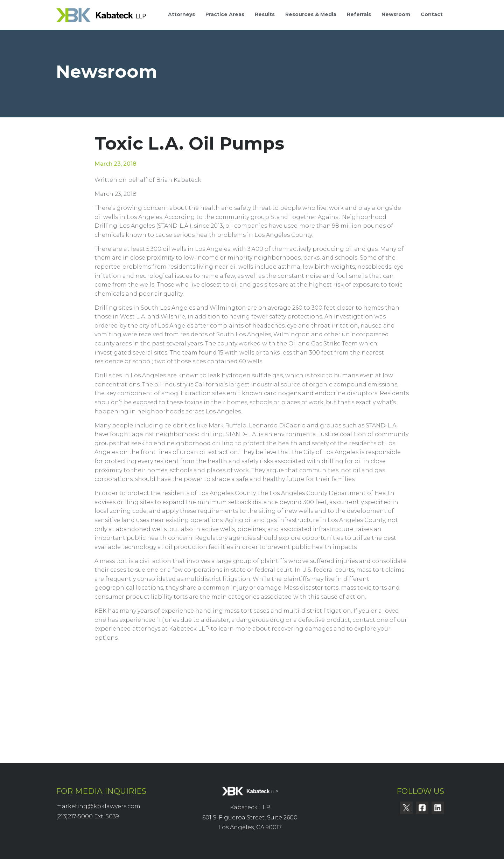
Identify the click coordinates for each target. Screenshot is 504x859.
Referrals (359, 14)
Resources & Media (311, 14)
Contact (432, 14)
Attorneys (181, 14)
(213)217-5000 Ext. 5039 (87, 816)
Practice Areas (225, 14)
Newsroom (396, 14)
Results (265, 14)
